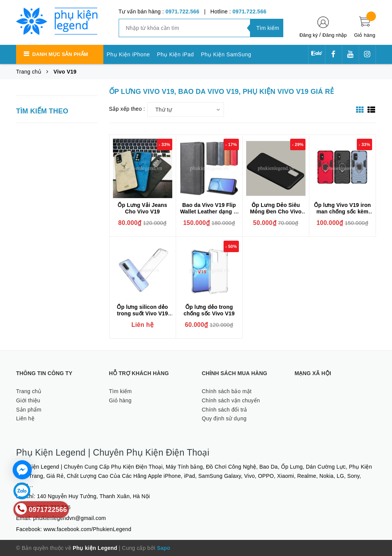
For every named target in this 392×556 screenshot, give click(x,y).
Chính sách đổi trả (225, 410)
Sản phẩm (29, 410)
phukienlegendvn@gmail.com (70, 518)
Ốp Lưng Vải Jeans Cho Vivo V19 (142, 208)
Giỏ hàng (120, 400)
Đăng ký (309, 35)
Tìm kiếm (121, 391)
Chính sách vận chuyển (231, 400)
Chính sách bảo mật (227, 391)
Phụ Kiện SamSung (226, 54)
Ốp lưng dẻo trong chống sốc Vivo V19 (209, 310)
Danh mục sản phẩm (60, 54)
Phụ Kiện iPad (176, 54)
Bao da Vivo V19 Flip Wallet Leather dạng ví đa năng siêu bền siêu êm (209, 215)
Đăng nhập (334, 35)
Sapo (164, 548)
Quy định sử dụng (224, 418)
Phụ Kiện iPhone (128, 54)
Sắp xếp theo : (127, 109)
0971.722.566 (182, 11)
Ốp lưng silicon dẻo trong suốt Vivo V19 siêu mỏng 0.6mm (142, 313)
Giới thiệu (28, 400)
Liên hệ (25, 418)
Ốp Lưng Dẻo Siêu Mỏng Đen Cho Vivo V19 (276, 212)
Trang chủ (29, 391)
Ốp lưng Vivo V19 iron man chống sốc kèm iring (342, 212)
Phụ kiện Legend (95, 548)
